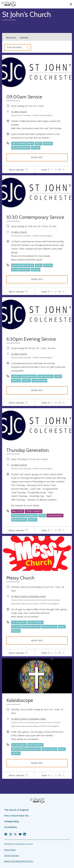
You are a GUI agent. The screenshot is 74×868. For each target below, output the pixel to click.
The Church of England (16, 810)
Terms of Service (12, 856)
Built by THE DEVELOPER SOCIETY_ (19, 861)
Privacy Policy (10, 850)
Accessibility (11, 827)
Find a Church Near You (17, 816)
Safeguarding (11, 821)
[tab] (18, 170)
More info (37, 157)
